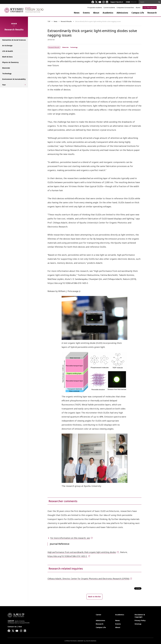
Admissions (122, 13)
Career (99, 615)
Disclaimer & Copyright (140, 616)
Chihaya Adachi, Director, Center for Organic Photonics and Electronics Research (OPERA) (90, 579)
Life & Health (8, 51)
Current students (109, 8)
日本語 (128, 2)
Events (86, 13)
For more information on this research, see (71, 538)
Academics (108, 13)
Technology (7, 74)
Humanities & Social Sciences (14, 40)
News (77, 13)
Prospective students (95, 8)
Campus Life (138, 13)
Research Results (66, 21)
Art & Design (7, 46)
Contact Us (12, 627)
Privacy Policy (140, 620)
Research (152, 13)
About (96, 13)
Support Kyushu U (117, 2)
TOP (49, 21)
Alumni (138, 8)
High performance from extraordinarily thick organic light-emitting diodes (84, 552)
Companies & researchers (125, 8)
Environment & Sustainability (14, 79)
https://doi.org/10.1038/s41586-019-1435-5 (68, 556)
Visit (20, 627)
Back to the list (95, 597)
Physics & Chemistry (10, 62)
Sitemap (138, 624)
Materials (6, 68)
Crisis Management (150, 8)
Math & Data (7, 57)
